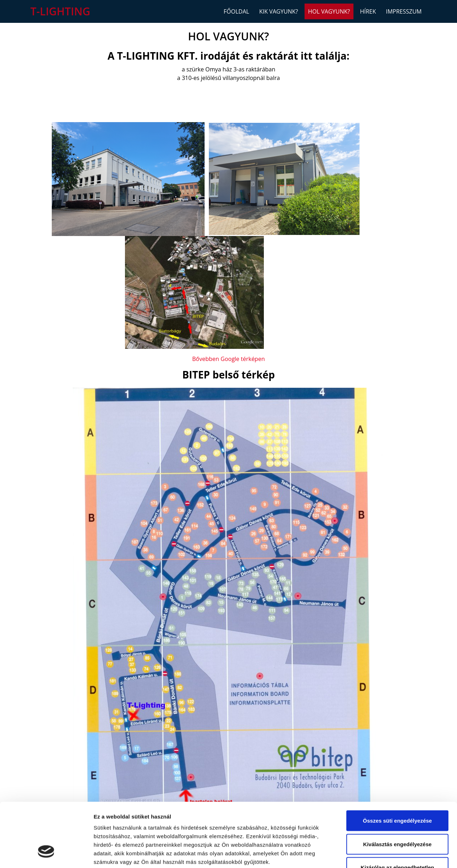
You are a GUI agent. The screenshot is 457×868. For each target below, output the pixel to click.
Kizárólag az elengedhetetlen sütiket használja (397, 817)
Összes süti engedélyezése (397, 766)
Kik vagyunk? (279, 11)
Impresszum (404, 11)
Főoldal (236, 11)
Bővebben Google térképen (228, 359)
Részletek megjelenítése (406, 854)
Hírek (368, 11)
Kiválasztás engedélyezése (397, 789)
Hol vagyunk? (329, 11)
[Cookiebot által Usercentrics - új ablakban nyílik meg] (46, 854)
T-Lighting (60, 11)
